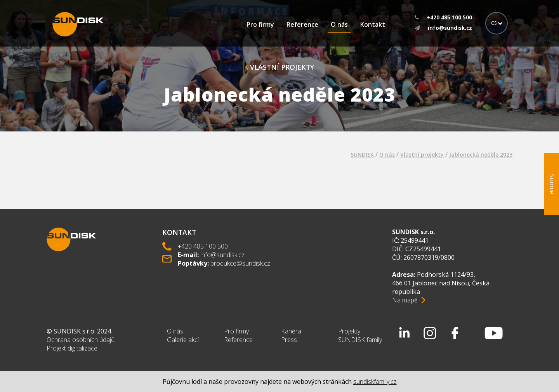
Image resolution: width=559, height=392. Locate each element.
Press (289, 340)
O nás (339, 24)
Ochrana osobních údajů (81, 340)
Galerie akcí (183, 340)
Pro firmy (260, 24)
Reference (302, 24)
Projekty (349, 331)
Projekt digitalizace (72, 348)
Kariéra (291, 331)
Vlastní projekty (279, 67)
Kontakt (373, 24)
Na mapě (405, 300)
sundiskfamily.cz (375, 382)
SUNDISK (362, 155)
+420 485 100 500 (203, 246)
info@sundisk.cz (222, 255)
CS (497, 23)
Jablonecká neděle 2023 (481, 155)
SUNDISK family (360, 340)
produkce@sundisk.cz (240, 263)
